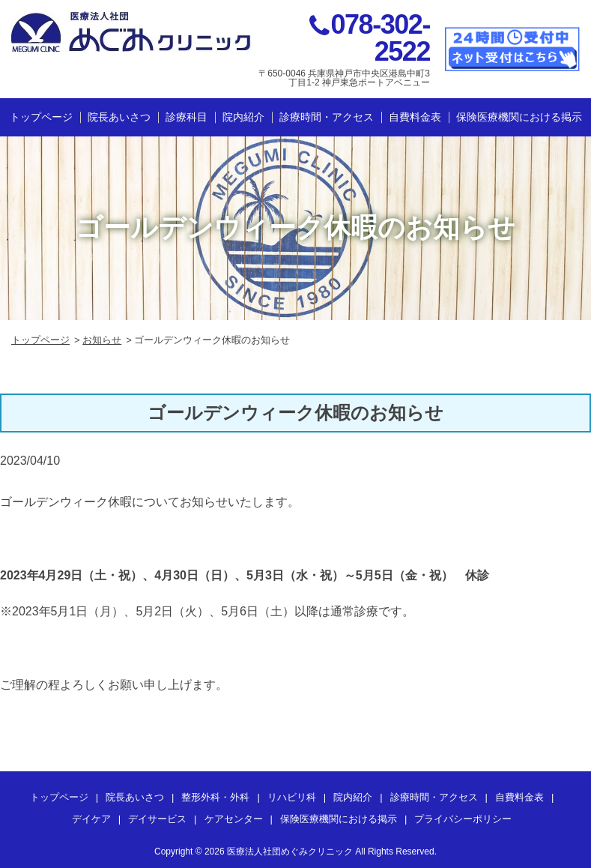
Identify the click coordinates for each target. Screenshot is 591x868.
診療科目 (187, 117)
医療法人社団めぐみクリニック (290, 852)
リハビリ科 (292, 797)
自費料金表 (415, 117)
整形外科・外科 (215, 797)
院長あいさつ (119, 117)
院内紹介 (243, 117)
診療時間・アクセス (327, 117)
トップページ (41, 117)
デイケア (91, 819)
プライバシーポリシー (463, 819)
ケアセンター (234, 819)
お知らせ (102, 340)
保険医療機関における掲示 (519, 117)
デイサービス (157, 819)
